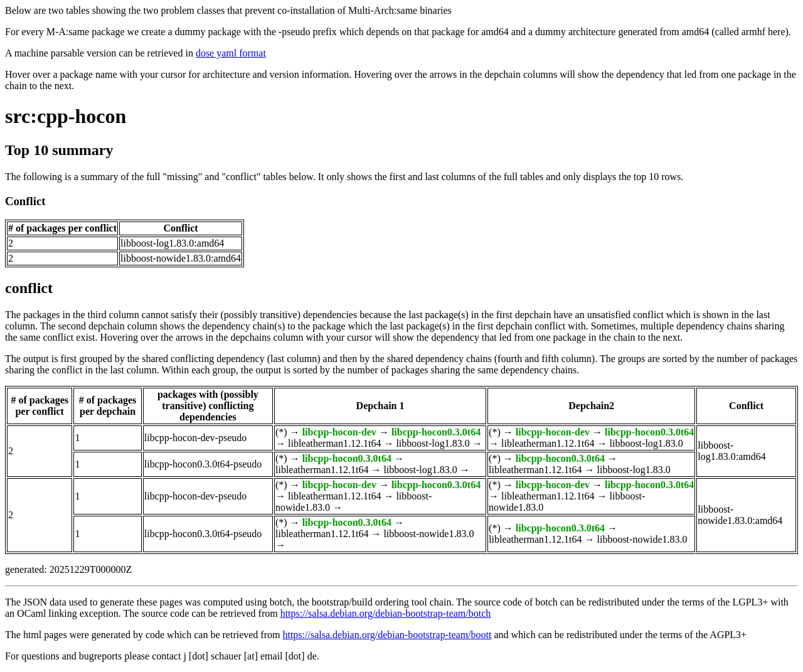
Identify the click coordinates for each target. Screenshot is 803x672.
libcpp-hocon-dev (339, 432)
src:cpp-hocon (66, 116)
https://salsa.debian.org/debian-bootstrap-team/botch (386, 613)
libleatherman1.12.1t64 (334, 443)
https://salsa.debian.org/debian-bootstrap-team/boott (387, 635)
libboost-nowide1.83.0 (428, 534)
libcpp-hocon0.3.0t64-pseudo (203, 464)
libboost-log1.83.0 (433, 443)
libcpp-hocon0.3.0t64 (436, 432)
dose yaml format (231, 53)
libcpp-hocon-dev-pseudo (196, 438)
